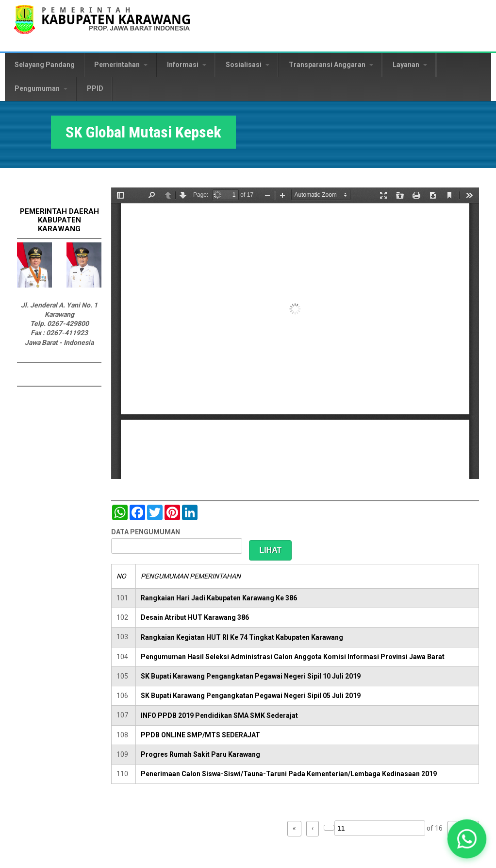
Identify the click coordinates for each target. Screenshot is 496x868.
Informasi (187, 65)
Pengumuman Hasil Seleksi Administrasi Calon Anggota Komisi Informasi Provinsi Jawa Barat (293, 657)
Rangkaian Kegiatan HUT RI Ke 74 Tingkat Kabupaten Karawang (242, 637)
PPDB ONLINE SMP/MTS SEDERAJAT (200, 735)
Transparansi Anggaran (331, 65)
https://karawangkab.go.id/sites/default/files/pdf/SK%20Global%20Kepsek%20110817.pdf (295, 333)
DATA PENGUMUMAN (146, 532)
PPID (95, 88)
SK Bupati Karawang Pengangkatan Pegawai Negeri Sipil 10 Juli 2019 (251, 676)
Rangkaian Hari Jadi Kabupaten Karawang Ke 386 (219, 598)
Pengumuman (41, 88)
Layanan (410, 65)
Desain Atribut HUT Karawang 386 (195, 617)
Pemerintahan (121, 65)
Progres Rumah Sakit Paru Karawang (200, 754)
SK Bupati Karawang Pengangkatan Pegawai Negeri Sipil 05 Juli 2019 (251, 696)
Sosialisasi (248, 65)
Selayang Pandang (45, 65)
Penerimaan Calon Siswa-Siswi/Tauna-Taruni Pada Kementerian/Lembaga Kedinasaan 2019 (289, 774)
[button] (467, 839)
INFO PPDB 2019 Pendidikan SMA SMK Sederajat (219, 715)
